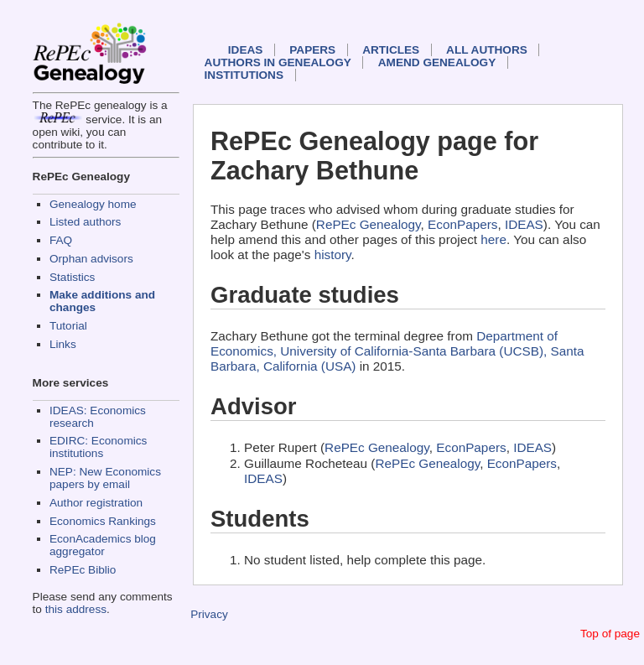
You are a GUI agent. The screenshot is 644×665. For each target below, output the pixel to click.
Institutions (244, 75)
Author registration (96, 503)
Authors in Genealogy (278, 62)
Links (63, 344)
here (493, 239)
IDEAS (246, 50)
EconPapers (462, 224)
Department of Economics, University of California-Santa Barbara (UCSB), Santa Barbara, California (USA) (397, 351)
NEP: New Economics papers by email (105, 478)
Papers (312, 50)
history (333, 255)
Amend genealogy (437, 62)
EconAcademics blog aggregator (103, 545)
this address (76, 609)
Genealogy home (93, 204)
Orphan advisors (91, 259)
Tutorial (68, 326)
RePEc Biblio (83, 570)
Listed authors (85, 222)
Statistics (72, 277)
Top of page (610, 634)
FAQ (61, 240)
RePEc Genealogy (369, 224)
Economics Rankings (103, 521)
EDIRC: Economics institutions (98, 447)
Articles (391, 50)
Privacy (209, 614)
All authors (487, 50)
